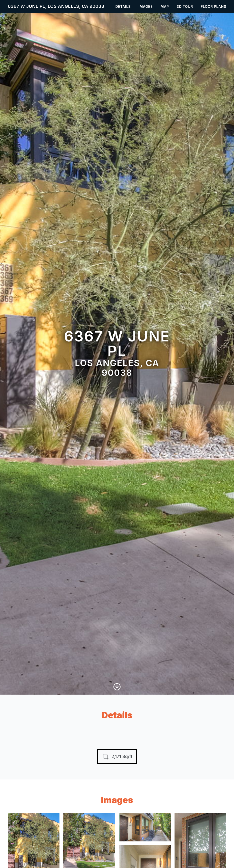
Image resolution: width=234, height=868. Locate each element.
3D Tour (185, 6)
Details (123, 6)
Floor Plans (214, 6)
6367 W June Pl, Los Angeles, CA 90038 (56, 6)
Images (146, 6)
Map (165, 6)
